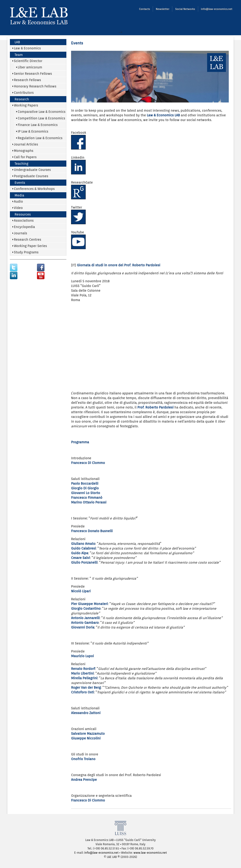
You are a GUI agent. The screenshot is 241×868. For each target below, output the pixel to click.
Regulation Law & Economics (40, 138)
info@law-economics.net (217, 9)
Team (19, 55)
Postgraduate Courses (31, 176)
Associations (24, 220)
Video (18, 208)
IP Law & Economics (33, 131)
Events (20, 183)
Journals (20, 233)
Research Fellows (27, 80)
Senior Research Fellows (33, 74)
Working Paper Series (30, 246)
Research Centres (28, 240)
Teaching (21, 164)
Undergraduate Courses (32, 170)
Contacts (145, 9)
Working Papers (26, 105)
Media (19, 195)
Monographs (24, 151)
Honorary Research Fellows (35, 86)
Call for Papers (25, 157)
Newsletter (163, 9)
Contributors (24, 93)
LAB (17, 42)
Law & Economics (27, 48)
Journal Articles (26, 144)
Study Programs (26, 252)
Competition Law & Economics (41, 118)
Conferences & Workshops (34, 189)
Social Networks (185, 9)
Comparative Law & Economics (42, 112)
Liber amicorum (30, 67)
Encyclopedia (24, 227)
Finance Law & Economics (38, 125)
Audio (18, 201)
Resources (23, 214)
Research (22, 99)
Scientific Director (28, 61)
